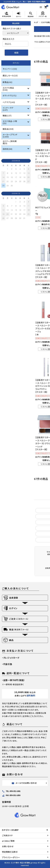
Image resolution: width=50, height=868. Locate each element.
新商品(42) (8, 82)
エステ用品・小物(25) (10, 122)
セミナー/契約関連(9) (10, 142)
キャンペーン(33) (10, 69)
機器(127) (7, 116)
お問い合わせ (8, 846)
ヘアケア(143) (9, 102)
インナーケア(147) (8, 109)
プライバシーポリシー (11, 857)
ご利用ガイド (7, 835)
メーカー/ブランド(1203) (10, 136)
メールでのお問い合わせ (24, 783)
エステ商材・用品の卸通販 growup (24, 863)
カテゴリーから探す (10, 830)
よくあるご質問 (8, 841)
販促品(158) (8, 129)
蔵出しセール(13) (10, 75)
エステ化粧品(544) (8, 89)
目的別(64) (8, 149)
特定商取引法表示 (10, 852)
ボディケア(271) (10, 95)
